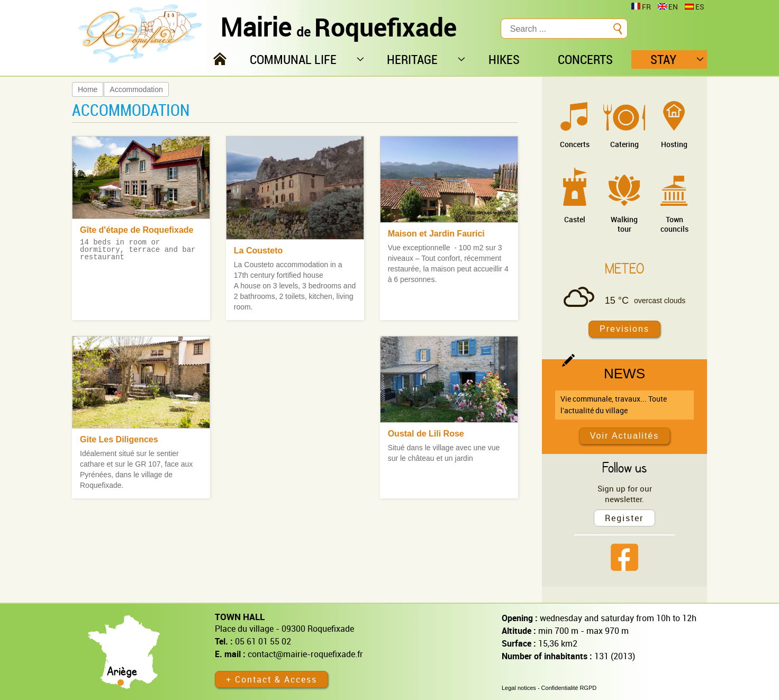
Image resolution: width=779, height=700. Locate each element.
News (624, 374)
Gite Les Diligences (119, 439)
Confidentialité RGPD (569, 688)
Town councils (674, 224)
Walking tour (624, 224)
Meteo (624, 268)
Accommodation (136, 89)
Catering (624, 144)
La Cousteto (258, 251)
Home (88, 89)
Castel (575, 219)
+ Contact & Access (271, 679)
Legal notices (519, 688)
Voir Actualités (625, 436)
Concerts (575, 144)
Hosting (674, 144)
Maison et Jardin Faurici (436, 234)
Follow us (624, 467)
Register (624, 518)
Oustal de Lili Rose (426, 434)
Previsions (624, 329)
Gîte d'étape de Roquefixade (137, 230)
